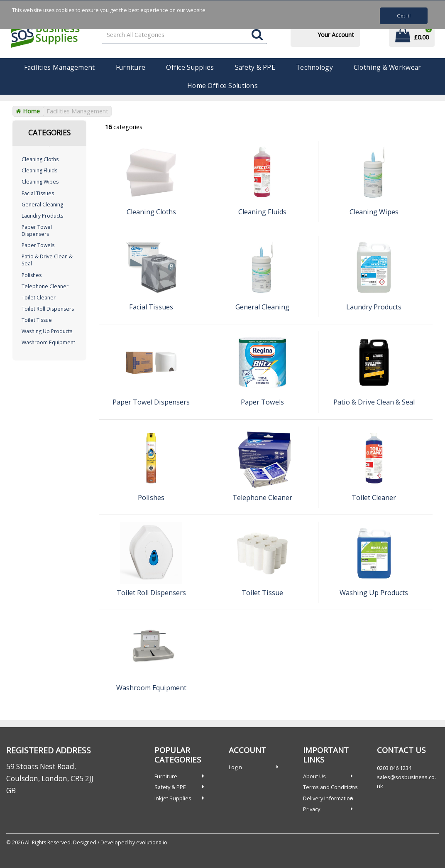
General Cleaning (42, 205)
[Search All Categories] (185, 35)
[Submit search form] (257, 35)
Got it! (404, 16)
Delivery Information (328, 798)
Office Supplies (190, 67)
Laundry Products (42, 216)
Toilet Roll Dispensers (48, 309)
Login (235, 767)
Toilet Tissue (37, 320)
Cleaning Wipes (40, 182)
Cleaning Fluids (39, 170)
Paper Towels (38, 245)
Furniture (131, 67)
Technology (314, 67)
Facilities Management (60, 67)
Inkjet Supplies (173, 798)
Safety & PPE (255, 67)
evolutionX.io (152, 842)
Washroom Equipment (48, 342)
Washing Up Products (47, 331)
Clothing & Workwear (387, 67)
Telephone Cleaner (45, 286)
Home (28, 111)
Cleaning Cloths (40, 159)
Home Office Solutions (222, 86)
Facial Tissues (38, 193)
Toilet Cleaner (39, 298)
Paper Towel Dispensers (37, 230)
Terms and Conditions (330, 787)
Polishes (32, 275)
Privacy (312, 809)
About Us (314, 776)
